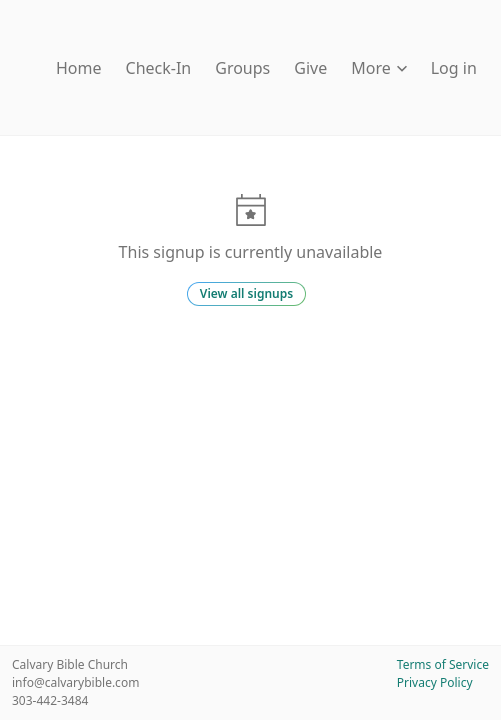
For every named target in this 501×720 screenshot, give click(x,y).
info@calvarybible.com (75, 682)
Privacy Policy (435, 682)
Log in (454, 68)
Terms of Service (443, 664)
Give (310, 68)
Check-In (159, 68)
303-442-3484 (50, 700)
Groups (242, 68)
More (379, 68)
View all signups (246, 293)
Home (79, 68)
